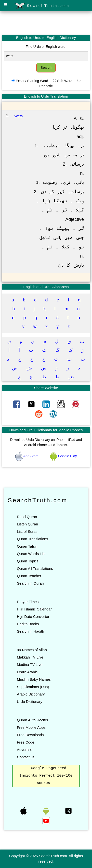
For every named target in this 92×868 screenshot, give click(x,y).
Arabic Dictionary (31, 694)
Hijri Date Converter (33, 616)
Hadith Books (28, 624)
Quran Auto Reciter (33, 720)
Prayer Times (28, 602)
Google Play (63, 456)
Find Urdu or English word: (46, 47)
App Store (27, 456)
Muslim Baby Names (34, 679)
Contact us (26, 757)
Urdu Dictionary (30, 702)
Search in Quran (30, 583)
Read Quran (27, 517)
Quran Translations (33, 539)
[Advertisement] (46, 23)
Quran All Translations (35, 568)
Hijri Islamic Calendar (34, 609)
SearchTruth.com (42, 6)
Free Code (26, 742)
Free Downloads (30, 735)
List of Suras (27, 531)
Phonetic (46, 86)
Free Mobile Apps (31, 727)
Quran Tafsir (27, 546)
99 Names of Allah (32, 650)
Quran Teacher (29, 576)
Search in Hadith (31, 631)
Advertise (25, 750)
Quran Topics (28, 561)
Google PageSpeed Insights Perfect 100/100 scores (46, 776)
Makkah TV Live (30, 657)
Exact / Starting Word (32, 81)
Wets (19, 116)
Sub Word (65, 81)
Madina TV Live (30, 665)
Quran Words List (31, 554)
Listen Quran (27, 524)
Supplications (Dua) (33, 687)
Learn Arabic (27, 672)
